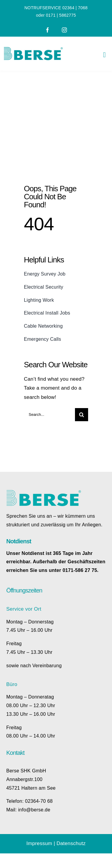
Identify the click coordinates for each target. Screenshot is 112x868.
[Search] (82, 415)
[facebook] (48, 30)
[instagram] (64, 30)
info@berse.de (34, 810)
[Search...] (49, 415)
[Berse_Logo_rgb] (33, 50)
